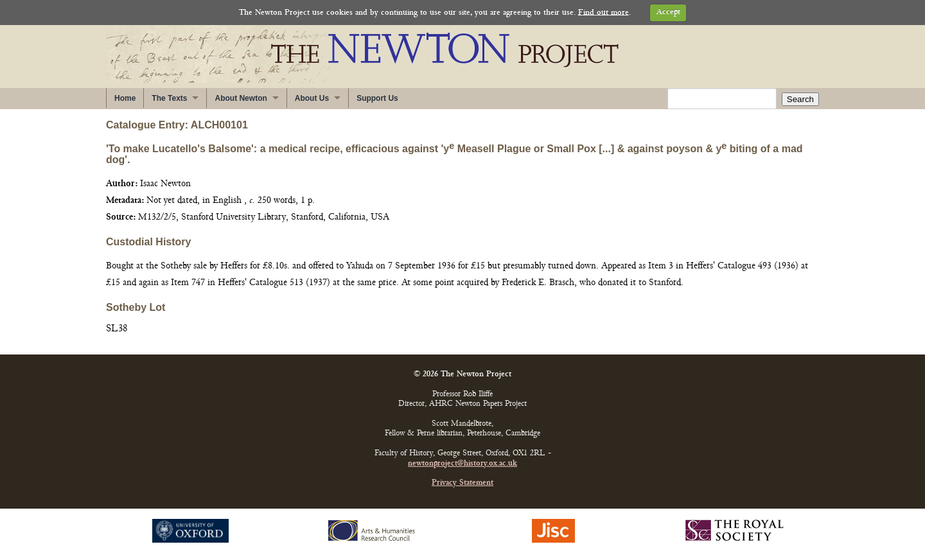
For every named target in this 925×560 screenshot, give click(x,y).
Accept (668, 13)
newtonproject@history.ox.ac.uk (463, 464)
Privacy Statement (463, 483)
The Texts (169, 98)
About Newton (241, 98)
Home (125, 98)
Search (800, 99)
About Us (312, 98)
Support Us (377, 98)
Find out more (603, 13)
